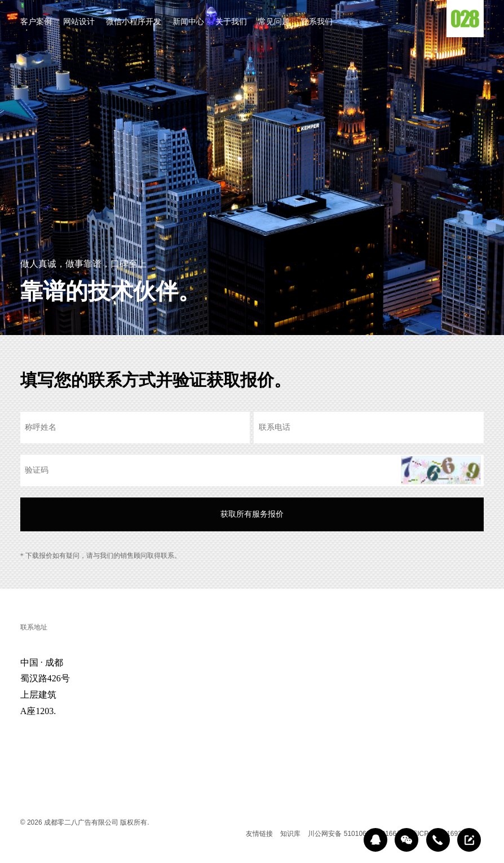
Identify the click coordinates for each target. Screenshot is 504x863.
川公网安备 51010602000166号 (355, 834)
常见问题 (274, 22)
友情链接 (259, 834)
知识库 (290, 834)
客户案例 (36, 22)
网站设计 (79, 22)
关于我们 (231, 22)
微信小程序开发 (134, 22)
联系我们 (317, 22)
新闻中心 (188, 22)
